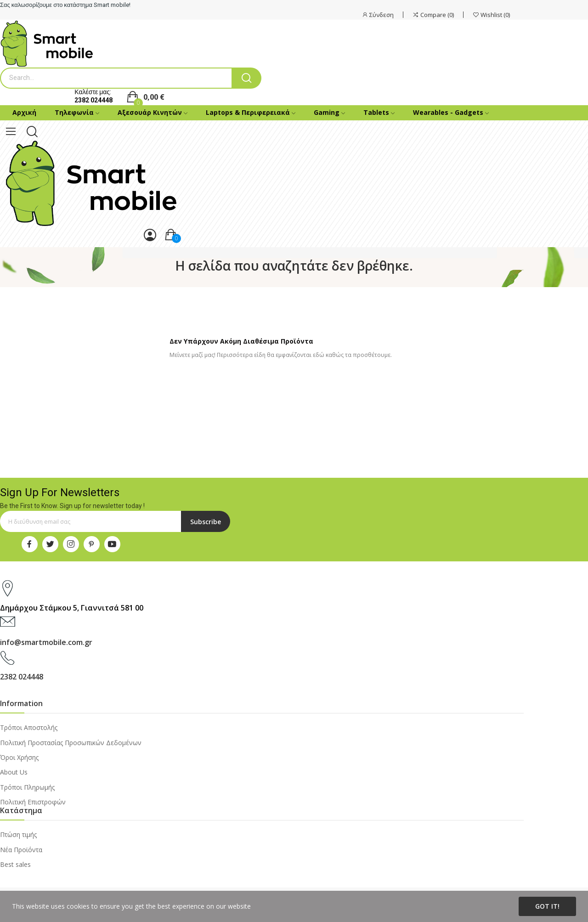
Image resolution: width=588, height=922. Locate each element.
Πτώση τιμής (18, 834)
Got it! (547, 906)
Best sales (15, 864)
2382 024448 (93, 100)
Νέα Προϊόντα (21, 850)
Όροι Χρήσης (19, 757)
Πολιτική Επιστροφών (33, 802)
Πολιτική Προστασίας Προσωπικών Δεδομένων (71, 743)
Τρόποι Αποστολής (29, 727)
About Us (14, 772)
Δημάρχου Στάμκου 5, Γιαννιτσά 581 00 (72, 608)
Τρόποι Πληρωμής (27, 787)
